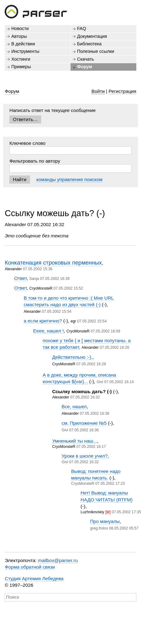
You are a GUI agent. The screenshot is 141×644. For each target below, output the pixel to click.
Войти (98, 91)
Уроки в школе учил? (85, 456)
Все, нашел (74, 406)
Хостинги (21, 59)
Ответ (21, 278)
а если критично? (43, 321)
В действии (23, 44)
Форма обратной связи (30, 567)
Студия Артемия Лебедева (34, 578)
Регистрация (122, 91)
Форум (85, 67)
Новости (20, 28)
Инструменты (25, 51)
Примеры (21, 67)
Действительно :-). (72, 357)
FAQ (82, 28)
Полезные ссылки (96, 51)
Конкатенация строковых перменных (53, 263)
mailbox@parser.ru (58, 560)
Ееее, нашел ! (48, 331)
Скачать (85, 59)
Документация (92, 36)
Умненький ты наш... (75, 441)
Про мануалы (105, 521)
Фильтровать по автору (35, 161)
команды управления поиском (69, 179)
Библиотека (89, 44)
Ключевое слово (27, 143)
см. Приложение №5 (84, 423)
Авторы (19, 36)
